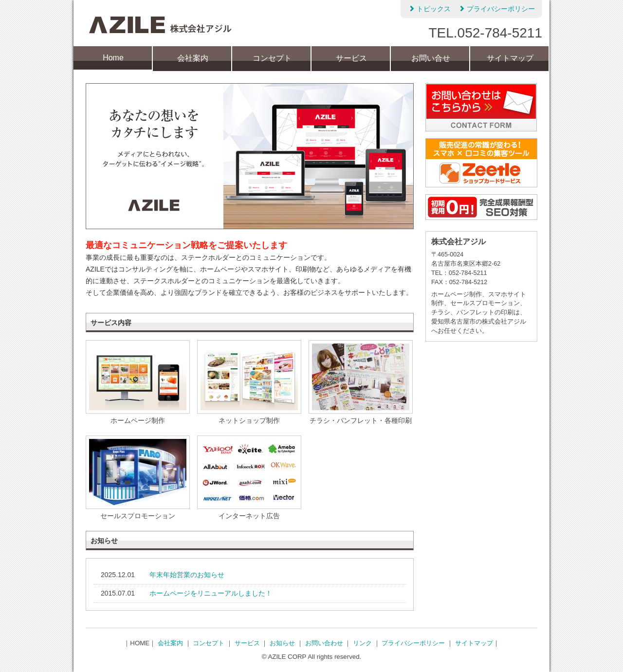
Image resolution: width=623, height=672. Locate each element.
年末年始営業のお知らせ (187, 575)
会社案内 (193, 58)
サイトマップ (510, 58)
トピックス (429, 9)
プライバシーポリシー (496, 9)
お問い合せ (431, 58)
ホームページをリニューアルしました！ (211, 593)
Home (113, 58)
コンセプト (272, 58)
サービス (351, 58)
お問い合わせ (324, 643)
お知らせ (282, 643)
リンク (362, 643)
